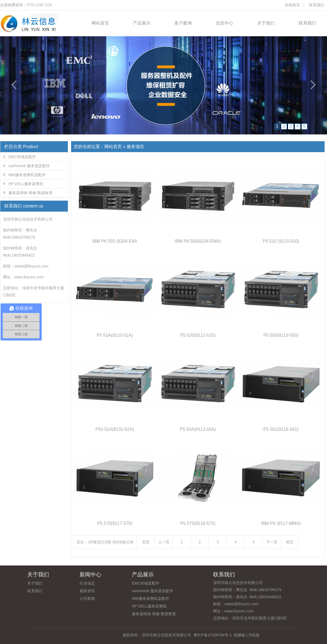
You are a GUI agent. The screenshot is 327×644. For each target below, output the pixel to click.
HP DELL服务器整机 (26, 184)
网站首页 (100, 23)
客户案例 (183, 23)
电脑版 (240, 635)
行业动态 (87, 583)
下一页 (272, 542)
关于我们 (266, 23)
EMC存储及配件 (22, 157)
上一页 (164, 542)
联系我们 (317, 5)
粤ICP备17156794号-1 (212, 635)
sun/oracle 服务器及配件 (29, 166)
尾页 (290, 542)
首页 (146, 542)
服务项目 (135, 147)
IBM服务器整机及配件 (27, 175)
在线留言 (292, 5)
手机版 (254, 635)
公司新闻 (87, 598)
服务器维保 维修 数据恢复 (31, 193)
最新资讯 (87, 591)
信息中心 (225, 23)
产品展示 (142, 23)
